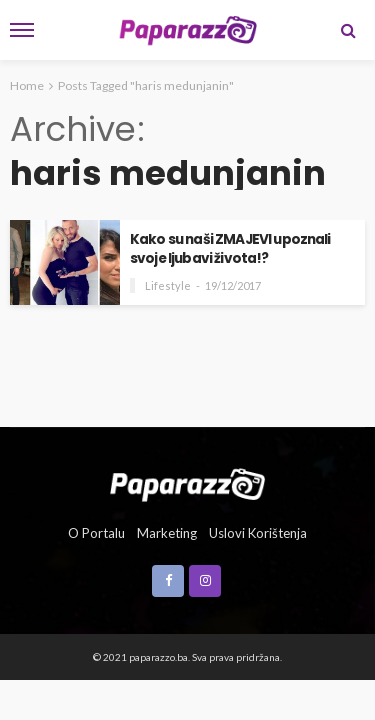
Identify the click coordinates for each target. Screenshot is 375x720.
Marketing (167, 533)
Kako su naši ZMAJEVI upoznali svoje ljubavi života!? (230, 249)
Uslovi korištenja (258, 533)
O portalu (96, 533)
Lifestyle (168, 285)
